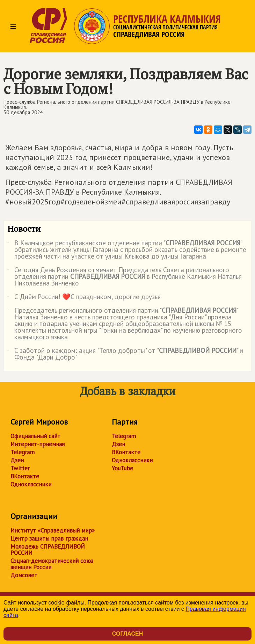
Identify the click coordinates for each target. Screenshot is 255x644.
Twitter (20, 468)
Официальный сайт (35, 436)
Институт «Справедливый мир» (53, 530)
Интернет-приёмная (38, 444)
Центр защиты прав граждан (49, 538)
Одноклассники (31, 484)
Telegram (23, 452)
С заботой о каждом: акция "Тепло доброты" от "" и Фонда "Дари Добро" (125, 354)
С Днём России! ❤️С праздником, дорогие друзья (84, 298)
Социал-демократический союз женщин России (52, 564)
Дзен (17, 460)
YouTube (122, 468)
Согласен (127, 634)
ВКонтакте (25, 476)
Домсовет (24, 575)
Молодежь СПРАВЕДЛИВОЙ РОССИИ (48, 550)
